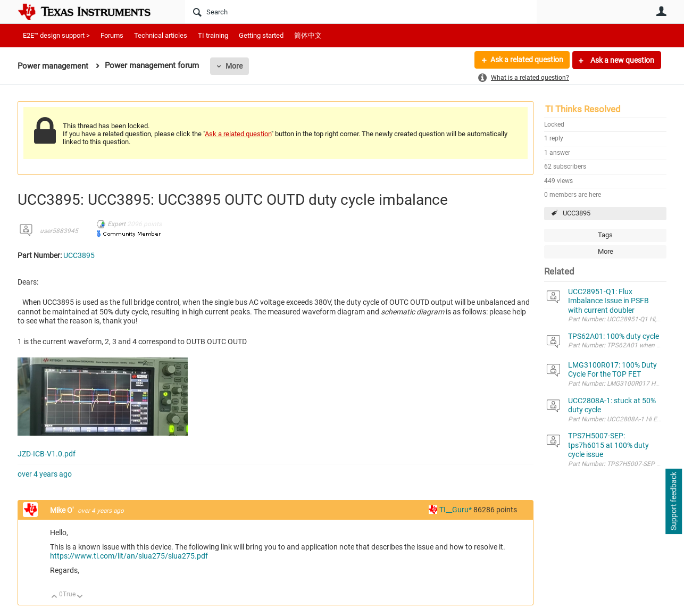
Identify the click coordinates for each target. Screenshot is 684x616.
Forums (112, 35)
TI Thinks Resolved (583, 109)
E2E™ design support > (56, 35)
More (234, 66)
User (661, 11)
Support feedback (673, 502)
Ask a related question (526, 60)
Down (80, 597)
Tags (605, 235)
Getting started (261, 35)
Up (55, 597)
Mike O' (62, 510)
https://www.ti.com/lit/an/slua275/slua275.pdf (129, 556)
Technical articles (161, 35)
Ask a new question (622, 60)
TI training (213, 35)
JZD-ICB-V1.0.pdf (47, 454)
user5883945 (59, 231)
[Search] (361, 12)
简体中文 (308, 35)
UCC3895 (577, 213)
